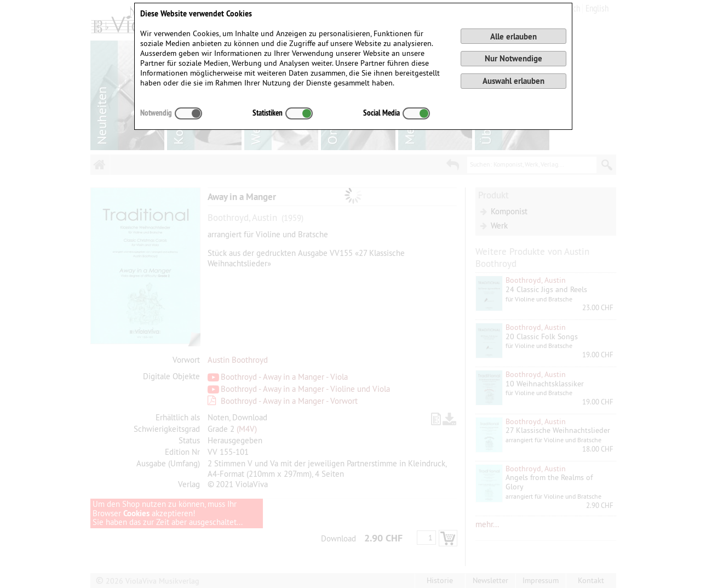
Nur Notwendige (513, 58)
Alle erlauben (513, 36)
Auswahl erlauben (513, 81)
